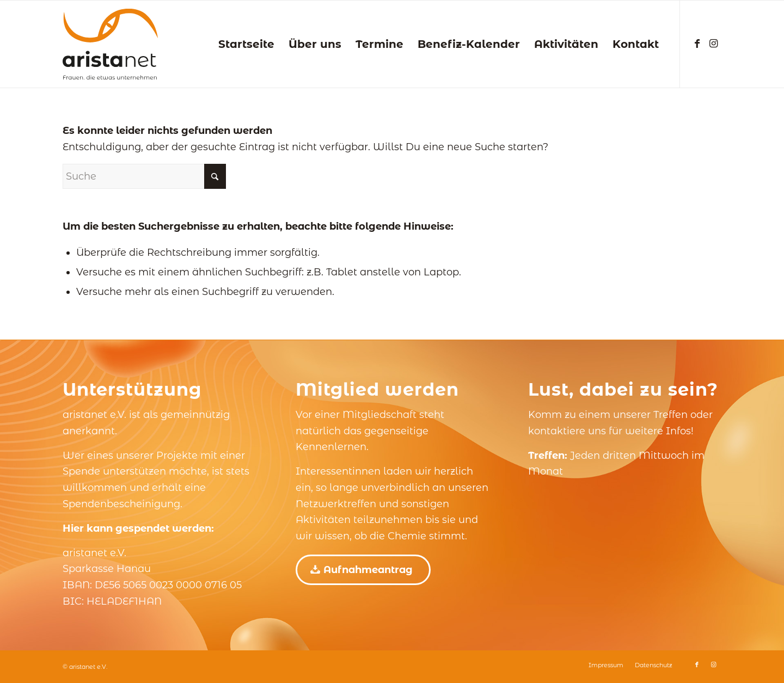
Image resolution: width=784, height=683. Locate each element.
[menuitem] (246, 44)
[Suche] (144, 176)
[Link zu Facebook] (697, 44)
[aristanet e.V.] (110, 44)
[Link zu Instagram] (713, 44)
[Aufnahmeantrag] (363, 570)
